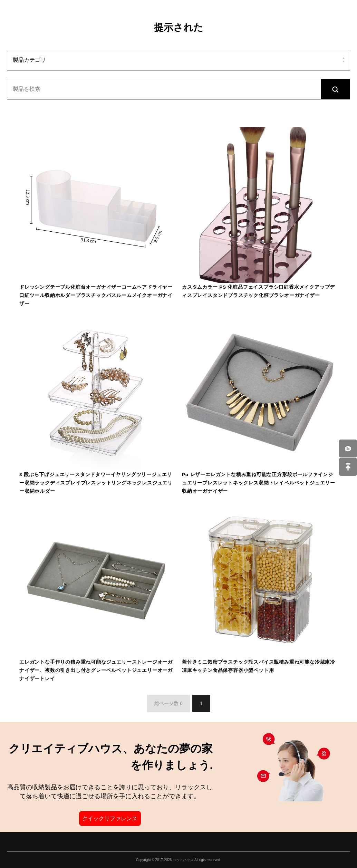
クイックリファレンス (110, 818)
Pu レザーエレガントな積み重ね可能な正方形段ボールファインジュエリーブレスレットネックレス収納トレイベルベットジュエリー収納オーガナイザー (259, 483)
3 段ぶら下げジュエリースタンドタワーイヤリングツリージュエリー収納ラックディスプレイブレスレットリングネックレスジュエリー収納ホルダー (96, 483)
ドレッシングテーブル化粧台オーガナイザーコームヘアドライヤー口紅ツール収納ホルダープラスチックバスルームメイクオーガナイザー (96, 295)
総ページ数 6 (168, 703)
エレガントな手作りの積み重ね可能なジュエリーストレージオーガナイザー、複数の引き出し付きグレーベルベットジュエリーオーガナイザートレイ (96, 670)
